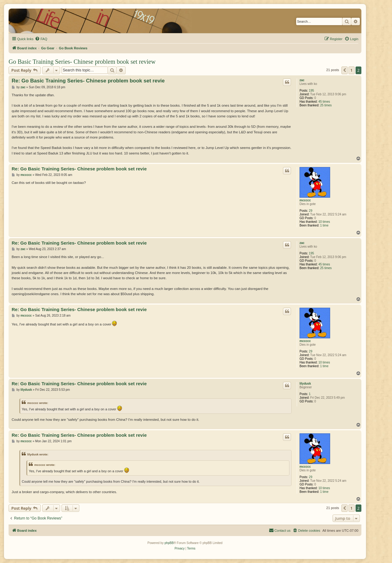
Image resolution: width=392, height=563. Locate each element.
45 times (324, 102)
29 (311, 211)
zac (302, 80)
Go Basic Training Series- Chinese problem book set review (82, 62)
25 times (326, 105)
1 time (324, 225)
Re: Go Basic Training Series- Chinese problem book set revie (88, 81)
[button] (345, 70)
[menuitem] (41, 39)
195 (312, 91)
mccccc (305, 200)
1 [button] (351, 70)
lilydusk (305, 384)
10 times (324, 222)
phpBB (169, 543)
